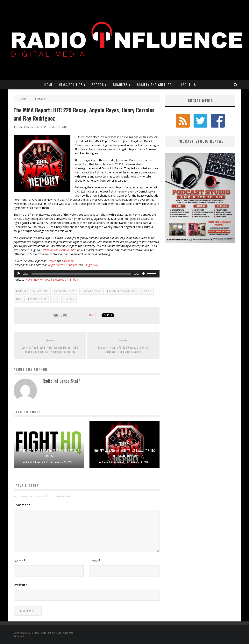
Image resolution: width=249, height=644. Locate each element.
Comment (22, 505)
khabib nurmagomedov (122, 291)
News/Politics (71, 85)
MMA (19, 299)
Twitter (52, 261)
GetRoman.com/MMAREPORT (58, 250)
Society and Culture (154, 85)
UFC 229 (69, 299)
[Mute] (144, 274)
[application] (87, 274)
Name (20, 561)
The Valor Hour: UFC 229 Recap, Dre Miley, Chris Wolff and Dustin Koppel (123, 349)
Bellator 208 (40, 291)
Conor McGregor (65, 291)
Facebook (68, 261)
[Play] (19, 274)
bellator (21, 291)
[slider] (81, 274)
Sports (98, 85)
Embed (74, 280)
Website (21, 585)
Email (95, 561)
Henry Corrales (91, 291)
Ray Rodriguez (37, 299)
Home (49, 85)
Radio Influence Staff (29, 127)
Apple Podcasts (57, 265)
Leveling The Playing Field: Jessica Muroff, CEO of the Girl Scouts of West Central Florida (50, 349)
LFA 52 (147, 291)
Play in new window (38, 280)
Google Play (91, 265)
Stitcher (73, 265)
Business (120, 85)
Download (60, 280)
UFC (55, 299)
